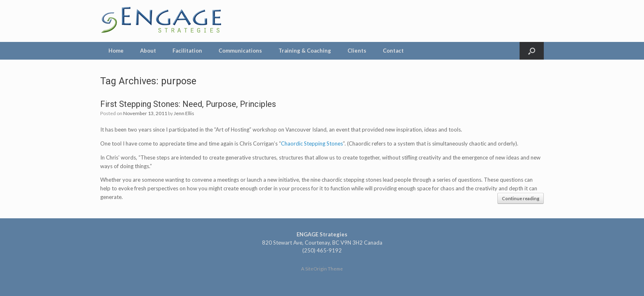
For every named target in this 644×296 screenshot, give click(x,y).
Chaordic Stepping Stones (312, 143)
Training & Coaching (305, 51)
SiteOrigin (316, 269)
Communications (240, 51)
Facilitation (187, 51)
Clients (357, 51)
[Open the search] (532, 51)
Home (116, 51)
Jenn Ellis (184, 113)
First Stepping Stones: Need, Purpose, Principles (188, 104)
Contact (393, 51)
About (148, 51)
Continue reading (521, 198)
